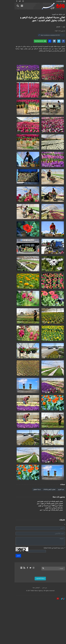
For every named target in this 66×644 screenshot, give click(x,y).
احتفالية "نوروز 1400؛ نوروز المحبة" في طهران (46, 549)
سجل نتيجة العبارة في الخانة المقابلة (50, 591)
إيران (59, 27)
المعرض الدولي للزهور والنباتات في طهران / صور (45, 547)
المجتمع (54, 27)
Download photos (36, 41)
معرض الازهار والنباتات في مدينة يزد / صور (47, 553)
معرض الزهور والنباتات (45, 533)
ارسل (8, 598)
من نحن (37, 630)
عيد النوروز (56, 533)
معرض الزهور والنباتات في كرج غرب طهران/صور (45, 545)
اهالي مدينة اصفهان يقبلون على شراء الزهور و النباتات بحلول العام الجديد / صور (34, 19)
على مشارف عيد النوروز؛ (54, 14)
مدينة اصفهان (32, 533)
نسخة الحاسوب (33, 620)
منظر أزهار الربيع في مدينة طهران (49, 551)
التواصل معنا (29, 630)
